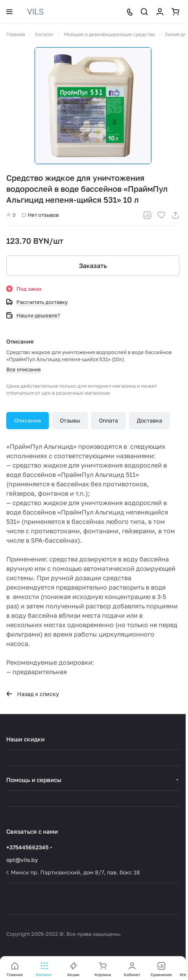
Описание (28, 420)
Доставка (150, 420)
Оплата (108, 420)
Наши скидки (25, 739)
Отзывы (70, 420)
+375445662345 (27, 847)
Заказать (93, 266)
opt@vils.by (22, 860)
